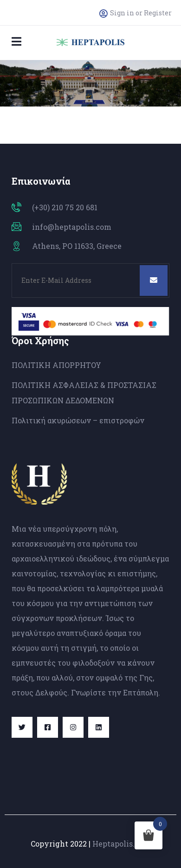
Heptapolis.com (121, 844)
